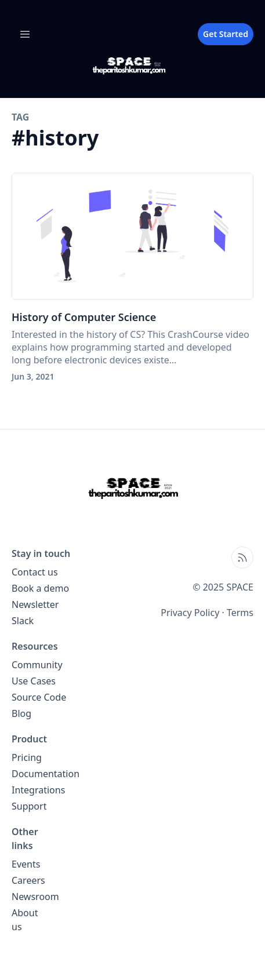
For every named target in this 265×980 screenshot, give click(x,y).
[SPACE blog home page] (132, 66)
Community (37, 665)
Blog (21, 713)
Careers (28, 880)
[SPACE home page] (133, 488)
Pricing (27, 757)
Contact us (35, 572)
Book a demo (40, 588)
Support (29, 806)
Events (26, 864)
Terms (240, 613)
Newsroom (35, 897)
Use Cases (34, 681)
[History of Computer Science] (132, 236)
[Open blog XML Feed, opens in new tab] (242, 558)
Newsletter (35, 604)
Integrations (38, 790)
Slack (23, 621)
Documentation (46, 774)
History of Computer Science (84, 317)
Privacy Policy (190, 613)
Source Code (39, 697)
